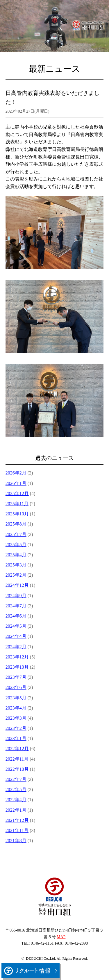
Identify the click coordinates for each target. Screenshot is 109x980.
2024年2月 (16, 647)
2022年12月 (17, 749)
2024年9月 (16, 596)
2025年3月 (16, 565)
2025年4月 (16, 555)
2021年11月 (17, 830)
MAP (61, 937)
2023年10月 (17, 667)
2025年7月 (16, 534)
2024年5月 (16, 626)
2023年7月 (16, 677)
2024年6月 (16, 616)
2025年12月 (17, 493)
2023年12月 (17, 657)
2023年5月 (16, 698)
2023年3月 (16, 718)
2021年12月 (17, 820)
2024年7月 (16, 606)
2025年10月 (17, 514)
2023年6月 (16, 687)
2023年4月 (16, 708)
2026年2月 (16, 473)
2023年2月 (16, 728)
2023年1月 (16, 738)
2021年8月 (16, 841)
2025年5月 (16, 545)
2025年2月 (16, 575)
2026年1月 (16, 483)
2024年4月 (16, 636)
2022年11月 (17, 759)
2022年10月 (17, 769)
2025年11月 (17, 504)
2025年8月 (16, 524)
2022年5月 (16, 789)
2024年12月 (17, 585)
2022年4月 (16, 800)
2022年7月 (16, 779)
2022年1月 (16, 810)
